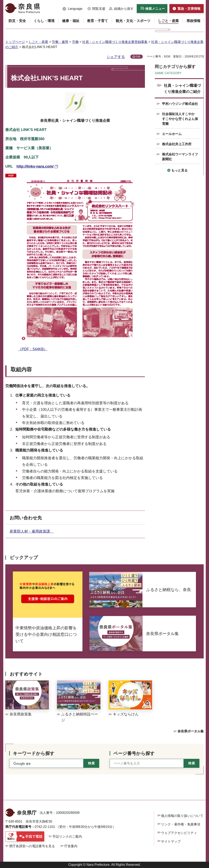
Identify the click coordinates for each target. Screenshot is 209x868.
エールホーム (172, 134)
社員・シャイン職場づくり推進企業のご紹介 (182, 89)
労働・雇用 (60, 42)
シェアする (116, 57)
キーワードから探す (34, 753)
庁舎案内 (71, 846)
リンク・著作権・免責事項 (181, 824)
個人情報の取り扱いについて (182, 816)
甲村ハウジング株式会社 (180, 104)
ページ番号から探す (134, 753)
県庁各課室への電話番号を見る (32, 846)
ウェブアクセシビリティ (179, 833)
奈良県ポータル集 (191, 731)
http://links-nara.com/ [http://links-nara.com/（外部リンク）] (35, 166)
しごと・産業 (38, 42)
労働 (75, 42)
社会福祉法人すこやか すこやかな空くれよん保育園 (180, 119)
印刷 (138, 57)
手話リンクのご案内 (67, 837)
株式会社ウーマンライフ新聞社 (180, 157)
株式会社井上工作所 (177, 144)
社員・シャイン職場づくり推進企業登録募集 (115, 42)
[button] (73, 9)
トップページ (15, 42)
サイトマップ (171, 841)
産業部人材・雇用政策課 (32, 531)
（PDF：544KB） (79, 262)
